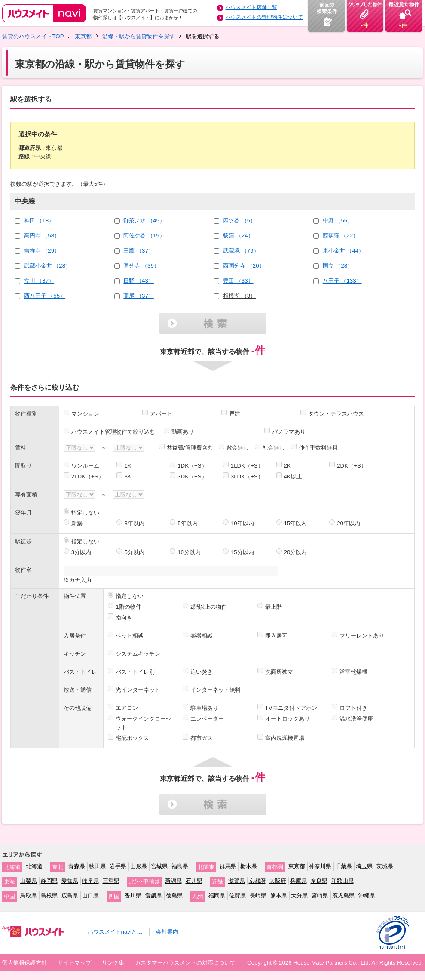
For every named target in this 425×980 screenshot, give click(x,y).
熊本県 (279, 895)
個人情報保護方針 (24, 963)
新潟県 (173, 881)
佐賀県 (237, 895)
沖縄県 (367, 895)
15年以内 (296, 523)
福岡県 (217, 895)
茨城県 (385, 866)
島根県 (49, 895)
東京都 (83, 36)
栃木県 (249, 866)
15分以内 (242, 552)
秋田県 (97, 866)
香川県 (133, 895)
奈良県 (319, 881)
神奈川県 (320, 866)
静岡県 (49, 881)
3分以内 (81, 552)
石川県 (194, 881)
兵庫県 (298, 881)
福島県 (180, 866)
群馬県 (228, 866)
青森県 (77, 866)
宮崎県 (320, 895)
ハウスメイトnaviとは (115, 932)
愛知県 (70, 881)
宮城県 (159, 866)
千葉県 (344, 866)
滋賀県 (237, 881)
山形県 (139, 866)
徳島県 (174, 895)
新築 (77, 523)
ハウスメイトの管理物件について (264, 17)
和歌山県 (342, 881)
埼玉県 (364, 866)
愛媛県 (154, 895)
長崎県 (258, 895)
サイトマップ (74, 963)
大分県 (299, 895)
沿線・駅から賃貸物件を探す (139, 36)
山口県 (90, 895)
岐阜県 (90, 881)
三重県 (111, 881)
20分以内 (296, 552)
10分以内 (189, 552)
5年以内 (187, 523)
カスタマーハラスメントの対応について (185, 963)
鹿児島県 (343, 895)
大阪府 (278, 881)
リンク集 (113, 963)
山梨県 (29, 881)
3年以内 (134, 523)
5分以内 (134, 552)
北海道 (34, 866)
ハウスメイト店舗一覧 (251, 7)
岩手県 (118, 866)
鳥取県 (29, 895)
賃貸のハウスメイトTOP (33, 36)
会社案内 (167, 932)
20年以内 (349, 523)
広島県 (70, 895)
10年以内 (242, 523)
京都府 (257, 881)
